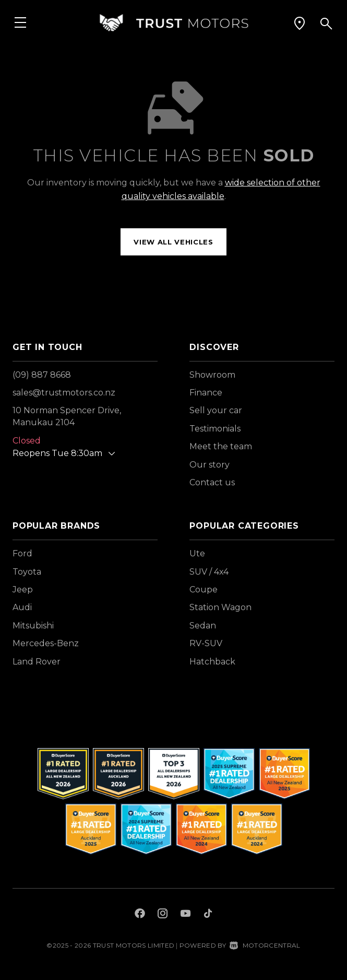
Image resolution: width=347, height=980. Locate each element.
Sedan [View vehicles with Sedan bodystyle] (203, 626)
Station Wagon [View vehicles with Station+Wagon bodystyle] (220, 607)
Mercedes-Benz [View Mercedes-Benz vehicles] (46, 643)
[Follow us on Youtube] (186, 915)
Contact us (212, 482)
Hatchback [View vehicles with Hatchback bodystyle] (212, 662)
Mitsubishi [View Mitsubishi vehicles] (33, 626)
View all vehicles (173, 242)
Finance (206, 393)
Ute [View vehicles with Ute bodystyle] (197, 553)
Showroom (212, 375)
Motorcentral (265, 945)
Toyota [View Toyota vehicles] (27, 572)
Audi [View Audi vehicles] (22, 607)
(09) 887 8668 (42, 375)
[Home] (174, 23)
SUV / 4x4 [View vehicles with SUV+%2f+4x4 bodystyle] (209, 572)
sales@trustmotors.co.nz (64, 393)
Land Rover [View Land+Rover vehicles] (37, 662)
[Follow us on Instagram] (163, 915)
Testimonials (215, 429)
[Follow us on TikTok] (208, 915)
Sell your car (216, 410)
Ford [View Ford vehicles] (22, 553)
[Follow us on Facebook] (140, 915)
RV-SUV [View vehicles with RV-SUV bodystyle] (206, 643)
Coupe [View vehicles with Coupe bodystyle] (204, 590)
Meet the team (221, 446)
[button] (300, 24)
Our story (210, 465)
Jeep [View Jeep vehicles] (23, 590)
